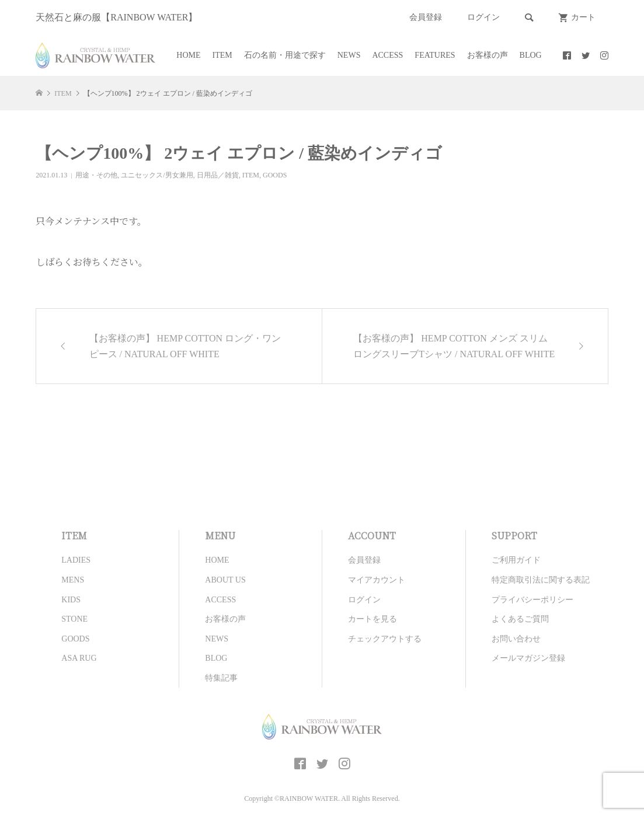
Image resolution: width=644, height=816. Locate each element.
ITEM (222, 55)
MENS (73, 580)
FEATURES (435, 55)
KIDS (71, 600)
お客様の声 (488, 55)
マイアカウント (377, 580)
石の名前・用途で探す (285, 55)
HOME (188, 55)
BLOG (531, 55)
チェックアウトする (385, 639)
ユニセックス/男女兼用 (157, 175)
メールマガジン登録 (528, 658)
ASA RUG (79, 658)
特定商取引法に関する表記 (541, 580)
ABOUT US (225, 580)
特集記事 (221, 678)
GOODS (275, 175)
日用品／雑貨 (218, 175)
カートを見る (373, 619)
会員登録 (426, 17)
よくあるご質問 (520, 619)
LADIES (76, 560)
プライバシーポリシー (532, 600)
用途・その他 (96, 175)
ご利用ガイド (516, 560)
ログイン (483, 17)
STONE (74, 619)
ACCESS (387, 55)
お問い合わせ (516, 639)
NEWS (349, 55)
